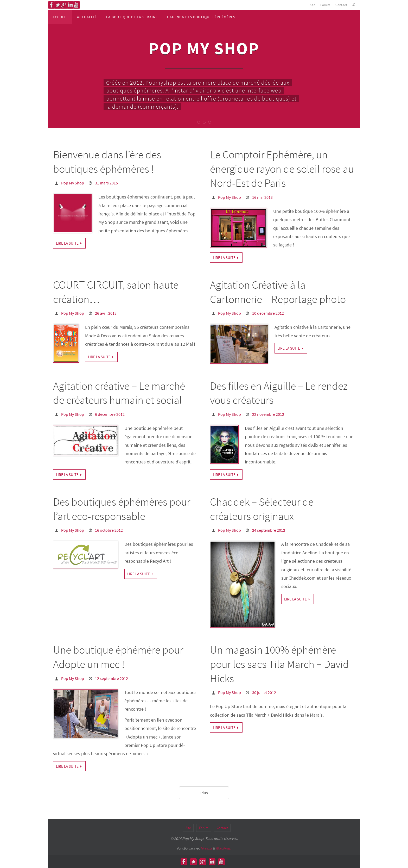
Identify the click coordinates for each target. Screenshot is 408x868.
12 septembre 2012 (111, 678)
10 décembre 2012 (268, 313)
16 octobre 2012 (109, 530)
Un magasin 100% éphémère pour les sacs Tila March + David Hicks (279, 664)
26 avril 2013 (106, 313)
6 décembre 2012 (110, 414)
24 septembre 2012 (269, 530)
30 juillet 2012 (264, 692)
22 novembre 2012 (268, 414)
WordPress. (223, 848)
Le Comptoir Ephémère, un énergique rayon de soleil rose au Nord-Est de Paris (282, 169)
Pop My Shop (73, 183)
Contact (341, 5)
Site (313, 5)
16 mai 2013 (262, 197)
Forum (325, 5)
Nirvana (206, 848)
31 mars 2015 (106, 183)
